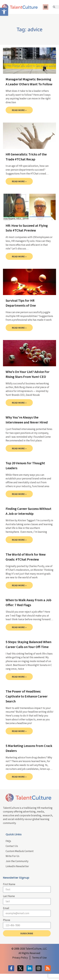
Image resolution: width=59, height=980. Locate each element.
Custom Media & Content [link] (20, 851)
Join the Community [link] (17, 861)
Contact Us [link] (12, 846)
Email (6, 908)
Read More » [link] (19, 110)
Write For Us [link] (12, 856)
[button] (46, 7)
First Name (9, 884)
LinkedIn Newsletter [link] (17, 866)
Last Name (9, 896)
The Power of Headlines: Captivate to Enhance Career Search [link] (27, 696)
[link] (4, 12)
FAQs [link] (8, 841)
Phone (7, 920)
